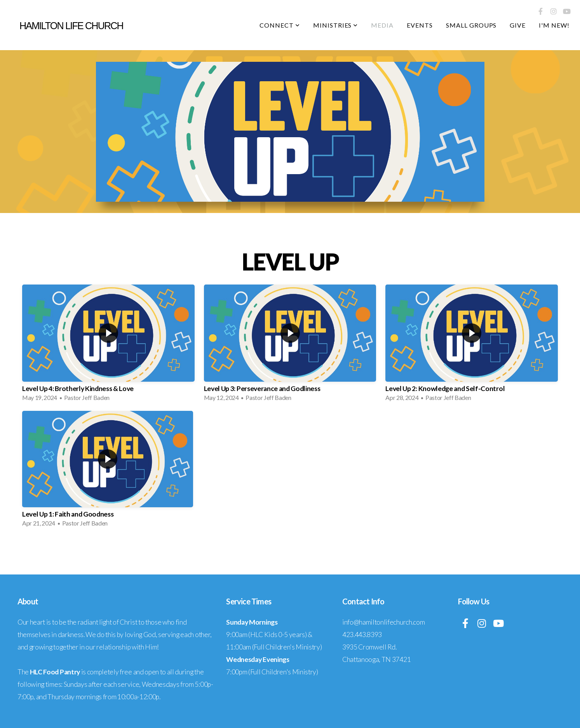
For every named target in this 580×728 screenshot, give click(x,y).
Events (420, 25)
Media (382, 25)
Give (518, 25)
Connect (280, 25)
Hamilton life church (71, 26)
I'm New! (554, 25)
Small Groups (471, 25)
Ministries (336, 25)
